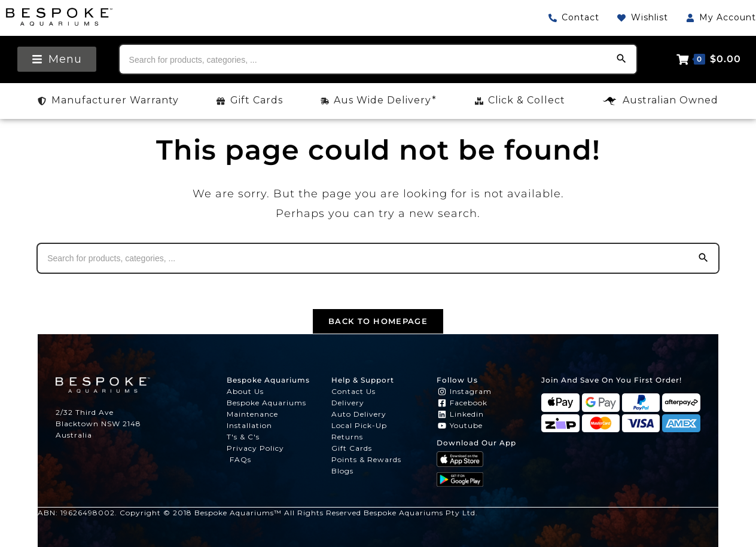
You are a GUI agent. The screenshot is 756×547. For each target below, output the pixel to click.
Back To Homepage (378, 321)
